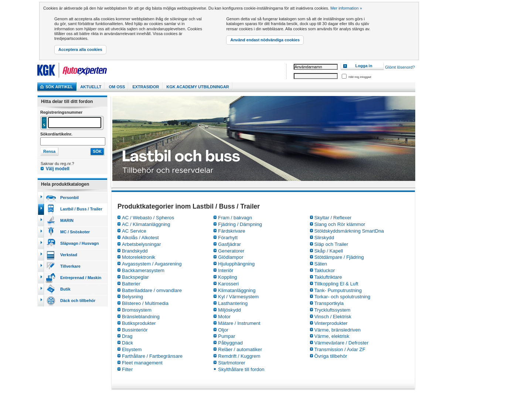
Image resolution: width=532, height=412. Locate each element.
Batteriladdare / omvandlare (152, 290)
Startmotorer (231, 363)
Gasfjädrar (229, 244)
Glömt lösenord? (400, 68)
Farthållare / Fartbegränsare (152, 356)
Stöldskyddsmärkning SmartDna (349, 231)
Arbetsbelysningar (141, 244)
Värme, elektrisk (332, 336)
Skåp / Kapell (329, 251)
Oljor (223, 330)
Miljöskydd (229, 310)
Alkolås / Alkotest (140, 238)
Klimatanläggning (237, 290)
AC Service (134, 231)
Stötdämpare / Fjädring (339, 257)
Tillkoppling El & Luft (336, 284)
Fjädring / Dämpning (240, 224)
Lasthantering (233, 303)
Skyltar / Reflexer (333, 218)
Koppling (227, 277)
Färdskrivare (231, 231)
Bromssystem (137, 310)
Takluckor (325, 270)
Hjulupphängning (236, 264)
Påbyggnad (230, 343)
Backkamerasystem (143, 270)
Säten (321, 264)
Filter (127, 369)
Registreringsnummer (61, 112)
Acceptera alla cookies (80, 49)
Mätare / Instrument (239, 323)
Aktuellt (91, 87)
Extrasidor (146, 87)
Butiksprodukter (139, 323)
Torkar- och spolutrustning (342, 297)
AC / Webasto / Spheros (148, 218)
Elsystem (132, 349)
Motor (224, 317)
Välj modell (58, 169)
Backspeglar (135, 277)
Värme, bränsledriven (337, 330)
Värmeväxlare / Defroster (342, 343)
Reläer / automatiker (240, 349)
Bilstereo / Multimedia (145, 303)
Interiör (226, 270)
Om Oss (117, 87)
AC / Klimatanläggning (146, 224)
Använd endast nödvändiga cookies (265, 40)
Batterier (131, 284)
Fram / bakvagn (235, 218)
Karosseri (228, 284)
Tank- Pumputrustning (338, 290)
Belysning (132, 297)
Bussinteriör (135, 330)
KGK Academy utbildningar (198, 87)
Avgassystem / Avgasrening (152, 264)
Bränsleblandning (141, 317)
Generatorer (231, 251)
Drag (127, 336)
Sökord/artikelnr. (56, 134)
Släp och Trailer (331, 244)
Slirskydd (324, 238)
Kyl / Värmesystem (238, 297)
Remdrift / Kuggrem (239, 356)
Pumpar (226, 336)
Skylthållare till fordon (241, 369)
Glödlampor (231, 257)
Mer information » (346, 8)
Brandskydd (135, 251)
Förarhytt (228, 238)
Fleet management (142, 363)
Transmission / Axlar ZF (340, 349)
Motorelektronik (139, 257)
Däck (127, 343)
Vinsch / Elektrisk (333, 317)
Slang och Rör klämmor (340, 224)
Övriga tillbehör (331, 356)
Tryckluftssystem (332, 310)
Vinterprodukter (331, 323)
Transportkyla (329, 303)
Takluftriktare (328, 277)
